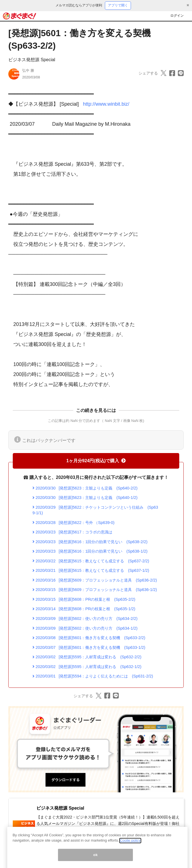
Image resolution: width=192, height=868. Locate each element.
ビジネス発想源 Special (32, 60)
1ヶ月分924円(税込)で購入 (96, 461)
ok (96, 861)
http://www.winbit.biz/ (106, 104)
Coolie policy (130, 847)
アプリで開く (118, 5)
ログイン (177, 16)
